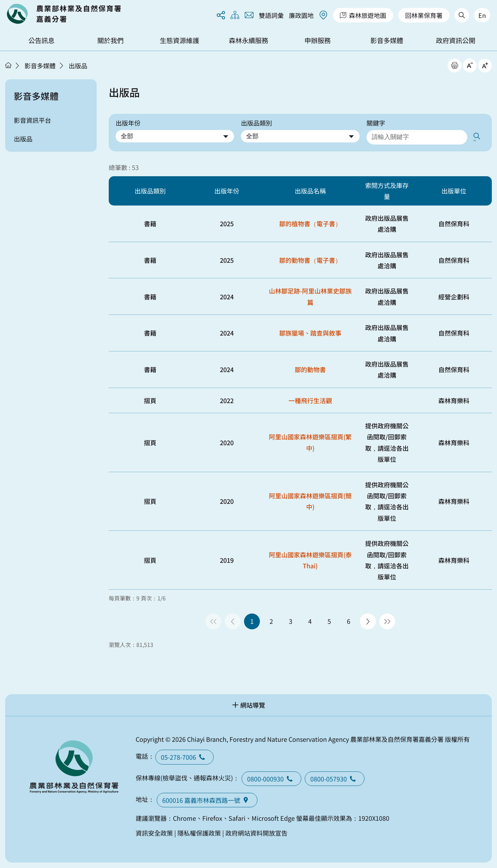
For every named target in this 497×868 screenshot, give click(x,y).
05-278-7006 (184, 756)
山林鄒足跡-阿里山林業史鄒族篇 (310, 295)
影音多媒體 (387, 40)
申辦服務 (318, 40)
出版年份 (128, 123)
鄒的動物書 (310, 368)
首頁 (8, 65)
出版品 (78, 66)
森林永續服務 (248, 40)
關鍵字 (376, 123)
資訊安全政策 (154, 831)
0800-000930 (271, 777)
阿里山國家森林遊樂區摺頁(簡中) (310, 500)
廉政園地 (301, 15)
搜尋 (479, 136)
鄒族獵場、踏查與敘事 (310, 331)
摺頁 (150, 399)
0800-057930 (335, 777)
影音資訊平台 (32, 120)
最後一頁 (387, 620)
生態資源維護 (179, 40)
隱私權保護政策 (199, 831)
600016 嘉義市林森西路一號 (207, 799)
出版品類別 (256, 123)
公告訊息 (41, 40)
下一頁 (368, 620)
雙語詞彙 (271, 15)
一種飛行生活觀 (310, 399)
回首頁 (64, 14)
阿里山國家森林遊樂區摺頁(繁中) (310, 441)
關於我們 (110, 40)
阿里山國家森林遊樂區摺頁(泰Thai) (310, 558)
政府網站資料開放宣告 (256, 831)
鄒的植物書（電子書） (310, 222)
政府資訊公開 (456, 40)
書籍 (150, 222)
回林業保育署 (424, 15)
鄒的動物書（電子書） (310, 258)
